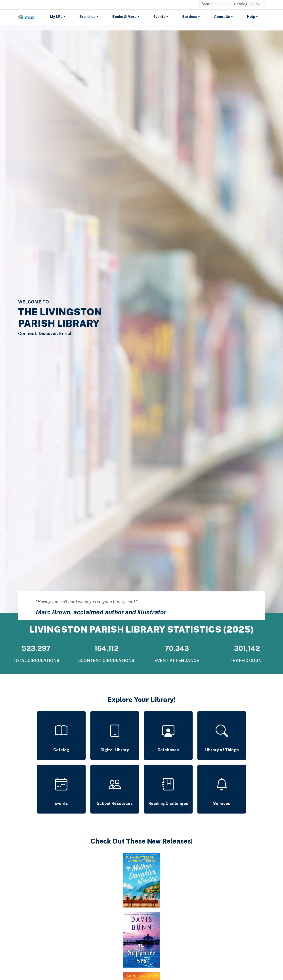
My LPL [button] (56, 17)
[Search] (259, 4)
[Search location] (242, 4)
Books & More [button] (124, 17)
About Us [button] (222, 17)
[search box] (215, 4)
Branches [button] (87, 17)
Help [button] (251, 17)
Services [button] (190, 17)
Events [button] (159, 17)
